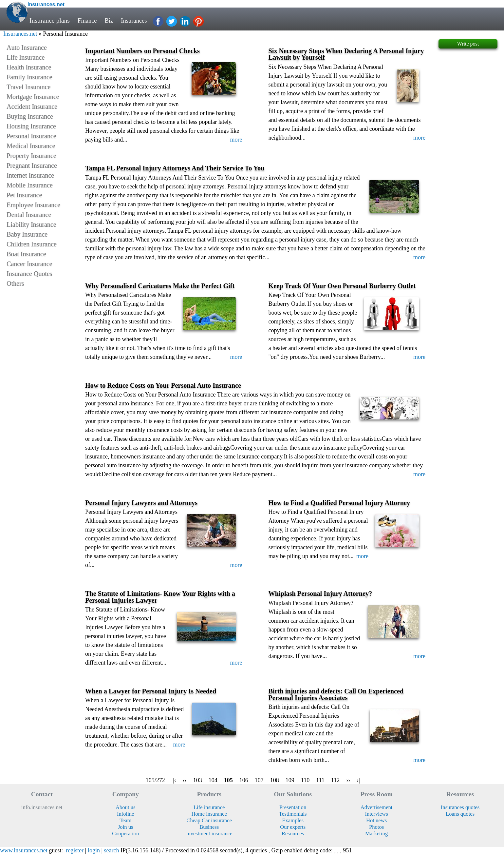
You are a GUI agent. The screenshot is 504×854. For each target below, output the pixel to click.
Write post (468, 44)
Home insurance (209, 814)
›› (348, 780)
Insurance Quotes (29, 274)
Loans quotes (460, 814)
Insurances (137, 20)
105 (228, 780)
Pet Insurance (24, 195)
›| (358, 780)
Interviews (377, 814)
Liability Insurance (31, 224)
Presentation (293, 807)
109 (290, 780)
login (94, 850)
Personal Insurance (31, 136)
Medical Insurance (31, 146)
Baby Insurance (27, 234)
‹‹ (185, 780)
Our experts (293, 827)
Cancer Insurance (29, 264)
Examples (293, 820)
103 (198, 780)
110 (305, 780)
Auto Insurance (27, 48)
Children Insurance (32, 244)
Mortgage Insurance (33, 97)
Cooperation (125, 834)
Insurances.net (20, 34)
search (112, 850)
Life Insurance (26, 57)
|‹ (175, 780)
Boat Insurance (26, 254)
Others (15, 283)
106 (244, 780)
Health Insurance (29, 67)
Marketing (376, 834)
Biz (110, 20)
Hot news (376, 820)
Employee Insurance (33, 205)
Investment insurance (209, 834)
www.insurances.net (24, 850)
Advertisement (377, 807)
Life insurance (209, 807)
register (75, 850)
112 (335, 780)
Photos (376, 827)
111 (320, 780)
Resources (293, 834)
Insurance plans (50, 20)
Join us (126, 827)
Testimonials (293, 814)
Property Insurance (31, 156)
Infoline (126, 814)
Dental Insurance (29, 215)
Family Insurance (29, 77)
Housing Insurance (31, 126)
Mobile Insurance (30, 185)
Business (209, 827)
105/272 (155, 780)
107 (259, 780)
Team (126, 820)
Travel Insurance (28, 87)
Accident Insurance (32, 107)
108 (275, 780)
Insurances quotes (460, 807)
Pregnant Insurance (32, 165)
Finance (88, 20)
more (236, 140)
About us (125, 807)
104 (213, 780)
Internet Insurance (30, 175)
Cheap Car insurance (209, 820)
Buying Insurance (30, 116)
